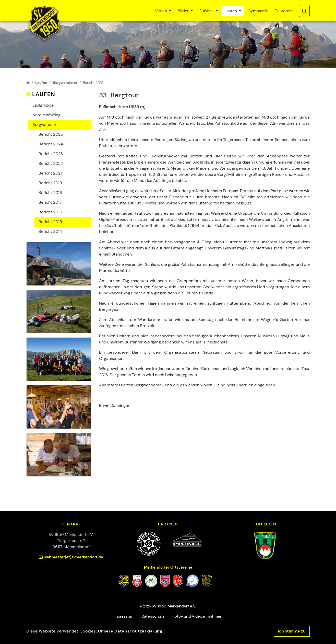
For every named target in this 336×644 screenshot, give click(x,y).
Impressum (123, 616)
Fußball (207, 11)
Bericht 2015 (50, 222)
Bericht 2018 (50, 193)
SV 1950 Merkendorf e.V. (174, 606)
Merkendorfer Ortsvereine (168, 567)
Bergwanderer (46, 125)
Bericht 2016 (50, 212)
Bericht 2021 (50, 173)
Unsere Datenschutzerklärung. (131, 631)
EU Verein (284, 11)
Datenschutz (153, 616)
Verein (161, 11)
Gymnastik (258, 11)
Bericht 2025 (51, 134)
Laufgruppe (43, 105)
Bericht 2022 (51, 163)
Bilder (184, 11)
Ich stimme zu (292, 631)
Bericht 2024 (51, 144)
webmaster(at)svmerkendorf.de (73, 557)
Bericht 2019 (50, 183)
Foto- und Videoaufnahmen (197, 616)
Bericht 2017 (50, 202)
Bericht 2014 (50, 231)
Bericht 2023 (51, 154)
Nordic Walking (46, 115)
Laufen (231, 11)
